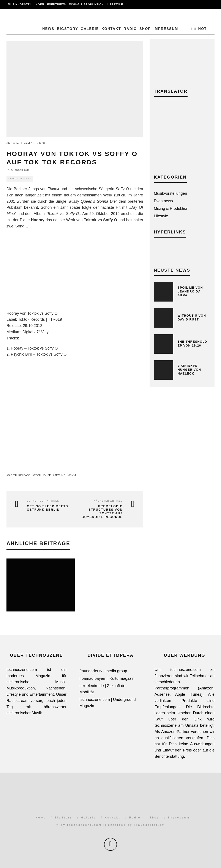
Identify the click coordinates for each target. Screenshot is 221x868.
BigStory (68, 29)
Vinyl (73, 475)
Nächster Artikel (108, 501)
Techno (60, 475)
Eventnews (57, 5)
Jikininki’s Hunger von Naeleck (189, 370)
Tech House (42, 475)
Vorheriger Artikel (43, 501)
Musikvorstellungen (26, 5)
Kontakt (111, 29)
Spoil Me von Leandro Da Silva (190, 291)
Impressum (166, 29)
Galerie (90, 29)
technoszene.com (95, 700)
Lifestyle (115, 5)
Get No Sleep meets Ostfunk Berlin (48, 508)
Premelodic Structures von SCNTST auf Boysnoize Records (102, 512)
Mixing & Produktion (86, 5)
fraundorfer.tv (91, 671)
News (48, 29)
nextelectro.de (92, 686)
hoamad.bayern (93, 678)
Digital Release (19, 475)
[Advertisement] (182, 139)
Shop (145, 29)
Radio (130, 29)
